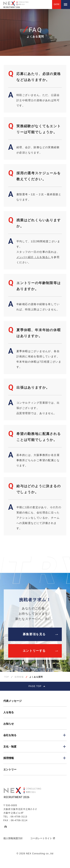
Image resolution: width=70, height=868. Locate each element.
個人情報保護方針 (13, 838)
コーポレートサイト (43, 838)
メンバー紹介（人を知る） (34, 257)
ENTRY (57, 4)
